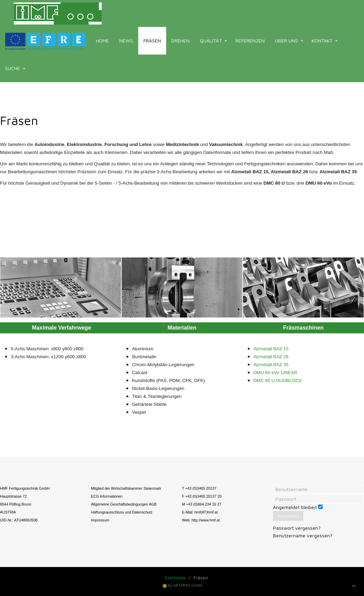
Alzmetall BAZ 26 (271, 357)
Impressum (100, 520)
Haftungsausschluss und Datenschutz (122, 512)
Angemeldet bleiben (295, 507)
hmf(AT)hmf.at (206, 512)
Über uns (286, 41)
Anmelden (288, 516)
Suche (13, 68)
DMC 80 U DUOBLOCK (278, 380)
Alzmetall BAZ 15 (271, 349)
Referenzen (250, 41)
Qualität (211, 41)
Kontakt (322, 41)
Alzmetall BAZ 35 (271, 365)
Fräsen (152, 41)
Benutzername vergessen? (303, 535)
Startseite (175, 578)
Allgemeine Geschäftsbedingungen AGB (124, 504)
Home (102, 41)
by (185, 585)
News (126, 41)
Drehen (180, 41)
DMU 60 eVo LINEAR (275, 373)
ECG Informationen (107, 496)
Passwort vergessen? (297, 528)
